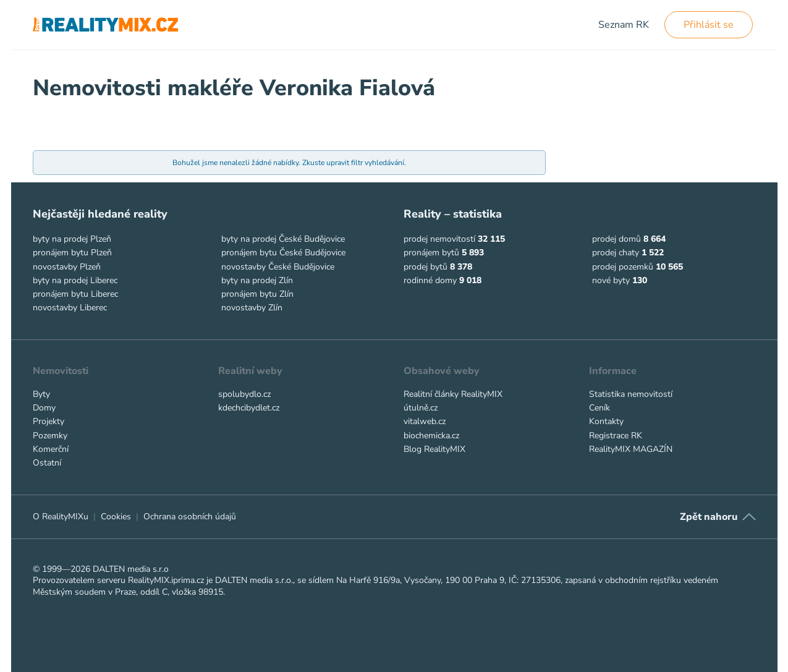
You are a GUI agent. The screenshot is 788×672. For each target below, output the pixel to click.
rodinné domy (430, 280)
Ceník (599, 408)
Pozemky (50, 436)
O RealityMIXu (61, 517)
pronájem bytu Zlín (257, 294)
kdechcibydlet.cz (249, 408)
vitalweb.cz (425, 421)
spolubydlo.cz (244, 394)
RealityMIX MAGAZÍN (631, 449)
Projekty (49, 421)
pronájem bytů (431, 253)
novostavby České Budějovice (278, 267)
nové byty (611, 280)
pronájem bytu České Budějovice (283, 253)
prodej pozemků (623, 267)
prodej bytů (426, 267)
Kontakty (606, 421)
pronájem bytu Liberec (75, 294)
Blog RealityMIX (434, 449)
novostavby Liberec (70, 308)
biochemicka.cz (431, 436)
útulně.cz (421, 408)
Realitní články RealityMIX (453, 394)
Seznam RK (624, 25)
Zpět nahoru (709, 517)
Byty (41, 394)
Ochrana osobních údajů (190, 517)
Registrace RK (616, 436)
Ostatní (47, 463)
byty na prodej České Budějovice (283, 239)
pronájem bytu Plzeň (72, 253)
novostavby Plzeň (67, 267)
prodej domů (616, 239)
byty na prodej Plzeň (72, 239)
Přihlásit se (709, 25)
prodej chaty (616, 253)
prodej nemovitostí (439, 239)
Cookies (116, 517)
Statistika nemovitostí (631, 394)
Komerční (51, 449)
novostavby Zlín (252, 308)
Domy (44, 408)
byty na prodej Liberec (75, 280)
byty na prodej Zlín (257, 280)
